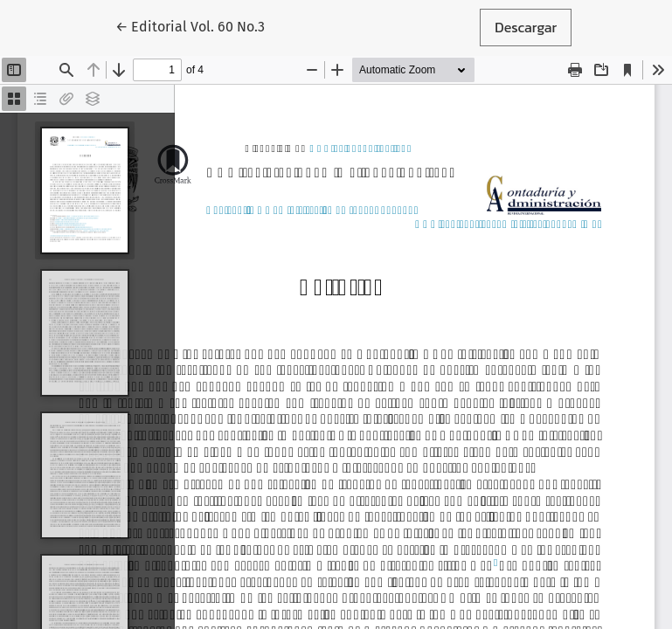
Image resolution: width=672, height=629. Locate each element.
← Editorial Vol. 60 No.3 (197, 26)
